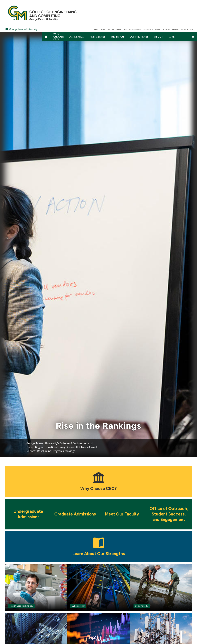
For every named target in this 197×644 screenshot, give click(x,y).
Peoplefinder (135, 29)
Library (176, 29)
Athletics (148, 29)
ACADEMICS (77, 37)
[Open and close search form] (193, 37)
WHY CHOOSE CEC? (59, 37)
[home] (46, 37)
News (157, 29)
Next (184, 447)
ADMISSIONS (98, 37)
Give (103, 29)
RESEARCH (118, 37)
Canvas (110, 29)
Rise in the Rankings (99, 426)
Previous (13, 447)
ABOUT (159, 37)
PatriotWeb (121, 29)
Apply (97, 29)
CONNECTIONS (139, 37)
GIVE (172, 37)
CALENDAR (166, 29)
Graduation (187, 29)
